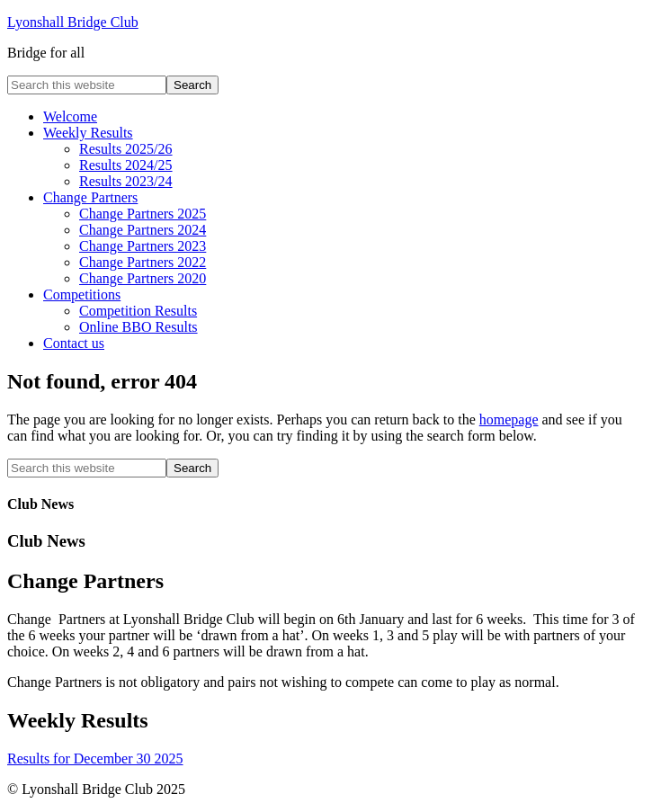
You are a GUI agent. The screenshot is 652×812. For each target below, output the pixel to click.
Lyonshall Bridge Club (73, 22)
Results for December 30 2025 (95, 758)
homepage (509, 419)
